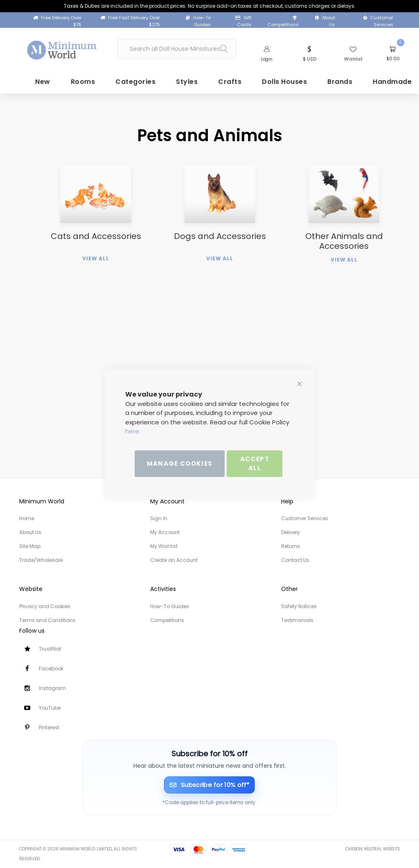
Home (27, 518)
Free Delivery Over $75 (57, 21)
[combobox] (177, 48)
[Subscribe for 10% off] (210, 785)
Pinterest (49, 727)
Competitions (283, 22)
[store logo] (62, 47)
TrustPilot (50, 649)
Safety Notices (299, 606)
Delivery (291, 532)
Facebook (51, 668)
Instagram (52, 688)
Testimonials (297, 620)
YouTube (50, 708)
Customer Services (378, 21)
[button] (310, 52)
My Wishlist (164, 546)
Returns (291, 546)
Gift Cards (243, 21)
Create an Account (174, 560)
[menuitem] (25, 85)
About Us (325, 21)
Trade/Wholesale (41, 560)
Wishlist (353, 59)
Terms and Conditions (47, 620)
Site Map (30, 546)
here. (133, 431)
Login (267, 59)
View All (96, 290)
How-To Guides (198, 21)
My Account (165, 532)
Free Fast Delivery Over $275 (130, 21)
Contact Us (295, 560)
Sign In (159, 518)
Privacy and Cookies (45, 606)
